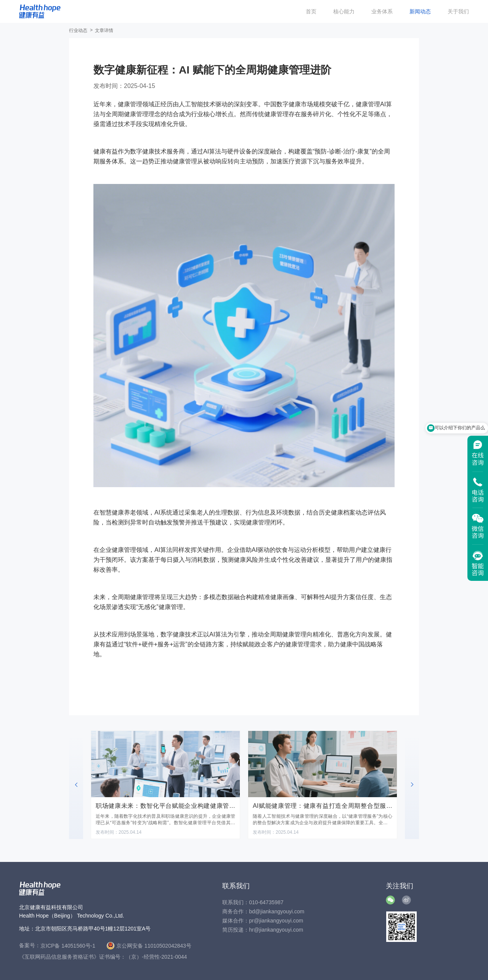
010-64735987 (266, 902)
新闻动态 (420, 11)
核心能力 (344, 11)
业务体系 (382, 11)
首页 (311, 11)
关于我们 (458, 11)
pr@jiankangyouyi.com (276, 921)
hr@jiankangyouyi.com (276, 930)
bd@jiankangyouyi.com (277, 911)
